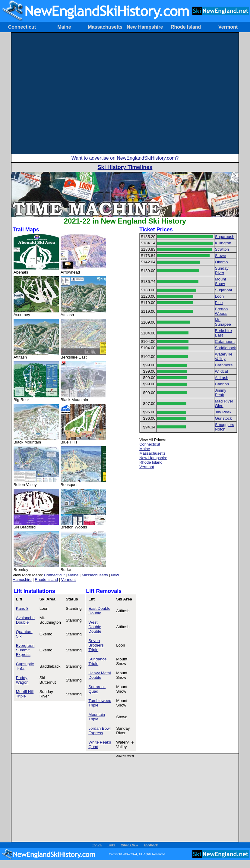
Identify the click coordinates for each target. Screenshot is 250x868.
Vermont (228, 27)
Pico (219, 303)
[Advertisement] (72, 94)
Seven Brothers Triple (96, 645)
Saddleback (226, 348)
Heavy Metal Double (100, 675)
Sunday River (222, 271)
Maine (64, 27)
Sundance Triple (97, 661)
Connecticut (22, 27)
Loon (220, 296)
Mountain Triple (97, 717)
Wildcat (222, 371)
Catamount (225, 342)
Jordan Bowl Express (99, 731)
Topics (97, 845)
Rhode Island (186, 27)
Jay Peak (223, 412)
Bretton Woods (222, 311)
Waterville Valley (224, 356)
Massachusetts (105, 27)
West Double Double (95, 627)
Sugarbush (225, 237)
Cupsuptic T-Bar (25, 666)
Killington (223, 243)
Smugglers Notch (225, 427)
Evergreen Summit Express (25, 650)
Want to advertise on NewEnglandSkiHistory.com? (125, 158)
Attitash (222, 378)
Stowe (221, 256)
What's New (130, 845)
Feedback (151, 845)
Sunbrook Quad (97, 689)
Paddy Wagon (22, 680)
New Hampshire (145, 27)
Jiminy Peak (221, 393)
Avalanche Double (25, 620)
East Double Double (99, 611)
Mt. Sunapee (223, 322)
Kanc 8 (22, 608)
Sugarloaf (224, 290)
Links (112, 845)
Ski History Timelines (125, 167)
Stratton (222, 249)
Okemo (222, 262)
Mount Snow (221, 281)
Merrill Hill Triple (25, 694)
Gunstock (223, 418)
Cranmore (224, 365)
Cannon (222, 384)
